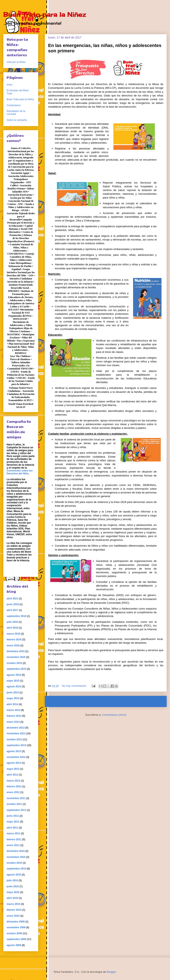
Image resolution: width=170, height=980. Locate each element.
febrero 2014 (14, 716)
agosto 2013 (14, 751)
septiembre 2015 (16, 669)
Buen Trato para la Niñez (45, 14)
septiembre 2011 (16, 810)
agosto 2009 (14, 945)
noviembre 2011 (16, 798)
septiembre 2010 (16, 869)
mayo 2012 (13, 769)
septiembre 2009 (16, 939)
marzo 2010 (13, 904)
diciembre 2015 (16, 651)
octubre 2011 (14, 804)
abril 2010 (12, 898)
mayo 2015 (13, 681)
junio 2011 (13, 816)
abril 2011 (12, 828)
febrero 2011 (14, 839)
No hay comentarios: (75, 686)
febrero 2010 (14, 910)
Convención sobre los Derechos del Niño (20, 472)
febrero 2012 (14, 786)
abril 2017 (12, 610)
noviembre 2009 (16, 927)
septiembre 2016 (16, 616)
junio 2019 (13, 604)
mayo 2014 (13, 698)
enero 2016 (13, 646)
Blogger (111, 972)
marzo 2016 (13, 634)
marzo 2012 (13, 781)
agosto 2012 (14, 763)
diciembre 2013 (16, 728)
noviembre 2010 (16, 857)
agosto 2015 (14, 675)
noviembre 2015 (16, 657)
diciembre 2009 (16, 922)
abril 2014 (12, 704)
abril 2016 (12, 628)
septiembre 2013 (16, 745)
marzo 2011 (13, 833)
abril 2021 (12, 599)
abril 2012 (12, 775)
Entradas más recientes (65, 701)
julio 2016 (12, 622)
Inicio (110, 701)
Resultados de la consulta (16, 113)
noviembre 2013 (16, 733)
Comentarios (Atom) (114, 715)
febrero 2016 (14, 640)
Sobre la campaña (17, 120)
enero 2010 (13, 916)
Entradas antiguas (150, 701)
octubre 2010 (14, 863)
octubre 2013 (14, 740)
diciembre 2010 (16, 851)
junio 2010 (13, 886)
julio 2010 (12, 880)
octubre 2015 (14, 663)
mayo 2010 (13, 892)
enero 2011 (13, 845)
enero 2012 (13, 792)
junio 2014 (13, 693)
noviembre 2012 (16, 757)
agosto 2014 (14, 687)
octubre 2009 (14, 933)
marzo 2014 (13, 710)
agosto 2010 (14, 875)
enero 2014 (13, 722)
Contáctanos (14, 105)
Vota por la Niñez (16, 62)
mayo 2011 (13, 822)
